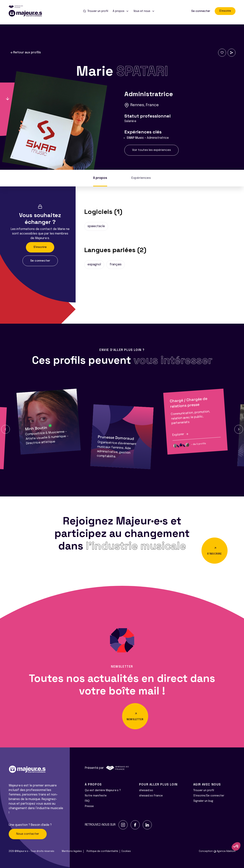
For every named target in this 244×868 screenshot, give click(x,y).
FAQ (87, 801)
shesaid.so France (151, 796)
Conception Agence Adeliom (217, 851)
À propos (100, 178)
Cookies (126, 851)
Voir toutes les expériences (151, 150)
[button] (5, 429)
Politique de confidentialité (102, 851)
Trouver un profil (204, 790)
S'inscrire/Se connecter (209, 796)
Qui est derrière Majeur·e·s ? (103, 790)
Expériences (141, 178)
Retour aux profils (26, 53)
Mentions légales (72, 851)
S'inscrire (225, 11)
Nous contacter (28, 834)
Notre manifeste (96, 796)
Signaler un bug (203, 801)
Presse (89, 806)
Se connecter (201, 11)
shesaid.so (146, 790)
